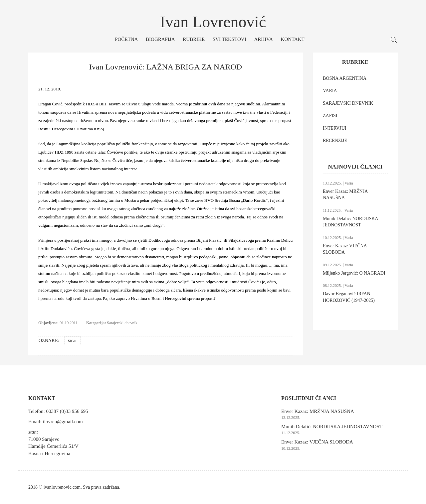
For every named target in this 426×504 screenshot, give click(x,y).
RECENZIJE (335, 140)
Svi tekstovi (229, 39)
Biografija (160, 39)
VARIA (330, 91)
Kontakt (293, 39)
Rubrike (194, 39)
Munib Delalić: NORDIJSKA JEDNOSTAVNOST (332, 427)
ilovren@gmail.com (63, 422)
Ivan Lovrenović (213, 22)
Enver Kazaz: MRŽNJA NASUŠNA (318, 411)
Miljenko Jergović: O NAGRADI (354, 273)
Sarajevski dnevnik (122, 323)
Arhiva (263, 39)
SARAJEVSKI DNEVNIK (348, 103)
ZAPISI (330, 116)
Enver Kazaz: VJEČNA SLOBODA (317, 442)
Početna (126, 39)
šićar (72, 341)
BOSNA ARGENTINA (345, 78)
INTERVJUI (334, 128)
